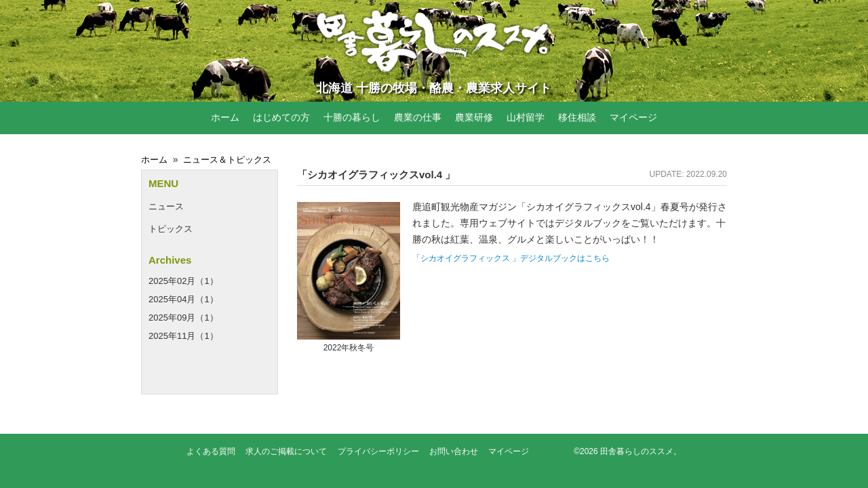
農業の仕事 (418, 117)
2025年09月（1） (183, 318)
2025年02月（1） (183, 281)
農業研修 (474, 117)
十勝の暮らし (352, 117)
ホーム (225, 117)
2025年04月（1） (183, 299)
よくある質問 (211, 451)
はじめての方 (281, 117)
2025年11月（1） (183, 336)
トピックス (171, 229)
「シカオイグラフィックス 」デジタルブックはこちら (511, 258)
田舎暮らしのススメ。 (641, 451)
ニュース (166, 206)
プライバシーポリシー (378, 451)
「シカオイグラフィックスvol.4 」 (376, 175)
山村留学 (526, 117)
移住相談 (577, 117)
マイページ (633, 117)
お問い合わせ (454, 451)
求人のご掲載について (286, 451)
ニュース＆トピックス (227, 160)
